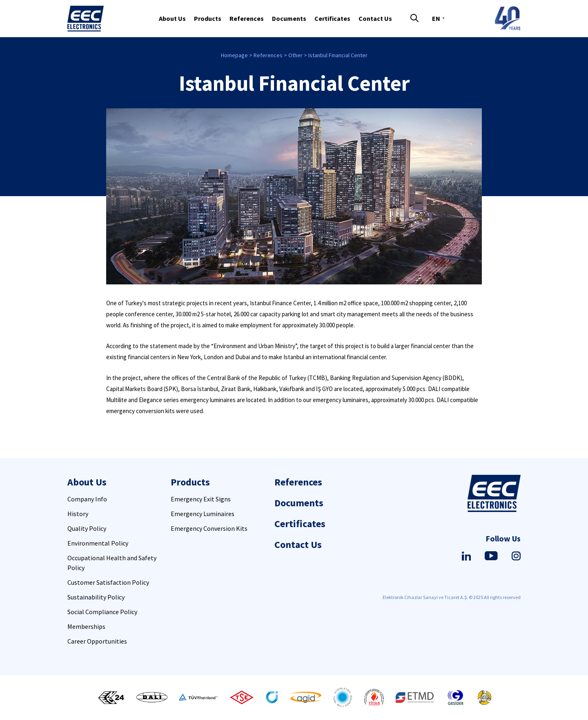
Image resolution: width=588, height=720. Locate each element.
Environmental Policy (98, 543)
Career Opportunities (97, 641)
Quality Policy (87, 528)
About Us (172, 18)
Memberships (86, 626)
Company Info (87, 499)
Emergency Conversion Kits (209, 528)
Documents (289, 18)
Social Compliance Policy (102, 612)
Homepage (234, 55)
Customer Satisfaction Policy (108, 582)
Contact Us (375, 18)
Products (208, 18)
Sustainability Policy (96, 597)
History (78, 514)
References (247, 18)
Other (295, 55)
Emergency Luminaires (203, 514)
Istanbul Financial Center (338, 55)
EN (436, 18)
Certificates (332, 18)
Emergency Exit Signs (201, 499)
